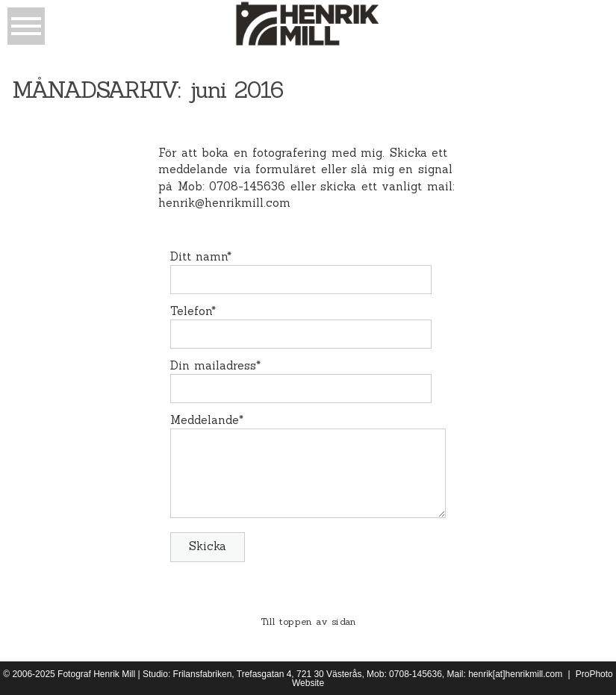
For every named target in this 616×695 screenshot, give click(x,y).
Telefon (191, 311)
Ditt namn (199, 256)
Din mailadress (214, 365)
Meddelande (205, 420)
